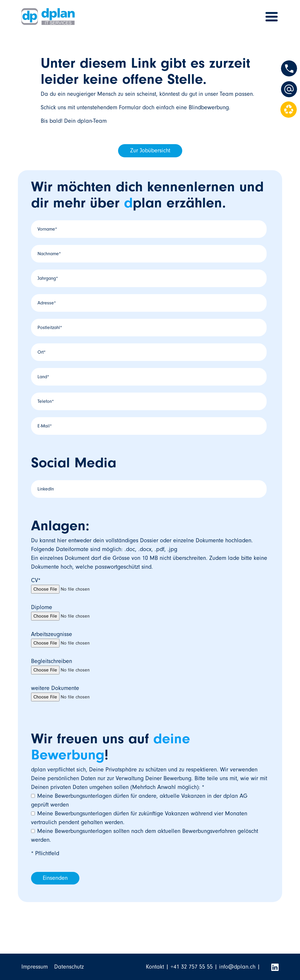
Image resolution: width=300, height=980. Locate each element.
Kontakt (155, 967)
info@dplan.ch (237, 967)
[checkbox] (149, 818)
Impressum (35, 967)
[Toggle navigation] (272, 17)
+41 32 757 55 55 (192, 967)
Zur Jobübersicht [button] (150, 151)
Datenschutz (69, 967)
